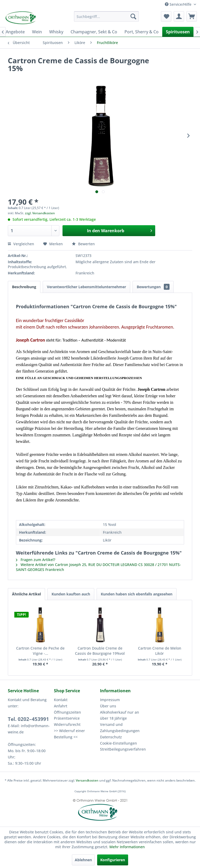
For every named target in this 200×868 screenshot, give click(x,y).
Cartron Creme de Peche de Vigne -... (40, 651)
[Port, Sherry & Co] (142, 32)
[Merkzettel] (166, 16)
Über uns (108, 706)
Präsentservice (67, 718)
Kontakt (61, 700)
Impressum (110, 700)
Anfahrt (61, 706)
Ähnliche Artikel (26, 594)
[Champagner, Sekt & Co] (94, 32)
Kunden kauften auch (71, 594)
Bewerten (83, 244)
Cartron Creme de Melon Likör (160, 651)
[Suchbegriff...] (107, 16)
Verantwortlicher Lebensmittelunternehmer (86, 287)
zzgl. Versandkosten (40, 213)
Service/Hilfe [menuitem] (179, 4)
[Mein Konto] (179, 16)
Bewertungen (153, 287)
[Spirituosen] (178, 32)
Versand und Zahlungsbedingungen (120, 728)
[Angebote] (15, 32)
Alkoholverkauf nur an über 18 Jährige (120, 715)
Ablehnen (83, 860)
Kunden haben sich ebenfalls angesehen (137, 594)
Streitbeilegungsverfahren (122, 749)
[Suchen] (133, 16)
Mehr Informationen (127, 847)
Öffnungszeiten (67, 712)
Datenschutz (111, 737)
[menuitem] (107, 16)
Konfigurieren (113, 860)
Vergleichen (21, 244)
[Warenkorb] (192, 16)
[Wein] (37, 32)
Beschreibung (24, 287)
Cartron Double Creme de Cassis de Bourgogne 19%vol (100, 651)
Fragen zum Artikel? (36, 560)
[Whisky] (56, 32)
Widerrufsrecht (67, 724)
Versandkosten (87, 780)
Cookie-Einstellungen (118, 743)
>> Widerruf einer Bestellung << (69, 734)
